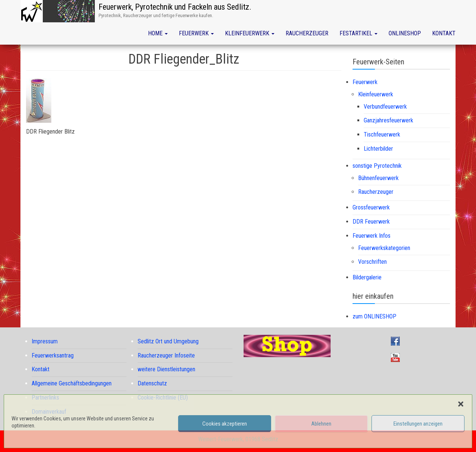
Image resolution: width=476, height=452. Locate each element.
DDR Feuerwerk (371, 222)
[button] (461, 404)
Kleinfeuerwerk (250, 33)
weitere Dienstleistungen (166, 369)
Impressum (45, 341)
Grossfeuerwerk (371, 207)
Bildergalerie (367, 277)
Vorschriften (372, 262)
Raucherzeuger (307, 33)
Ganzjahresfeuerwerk (388, 120)
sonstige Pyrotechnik (377, 166)
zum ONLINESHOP (374, 316)
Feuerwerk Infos (372, 236)
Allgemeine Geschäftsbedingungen (72, 383)
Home (158, 33)
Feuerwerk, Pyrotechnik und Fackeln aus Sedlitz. (175, 7)
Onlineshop (405, 33)
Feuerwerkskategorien (384, 248)
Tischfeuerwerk (382, 134)
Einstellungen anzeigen (418, 424)
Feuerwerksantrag (53, 355)
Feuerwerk (196, 33)
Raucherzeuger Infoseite (166, 355)
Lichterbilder (378, 149)
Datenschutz (152, 383)
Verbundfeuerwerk (385, 107)
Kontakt (444, 33)
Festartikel (358, 33)
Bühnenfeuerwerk (378, 178)
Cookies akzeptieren (225, 424)
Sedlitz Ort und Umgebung (168, 341)
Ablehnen (321, 424)
